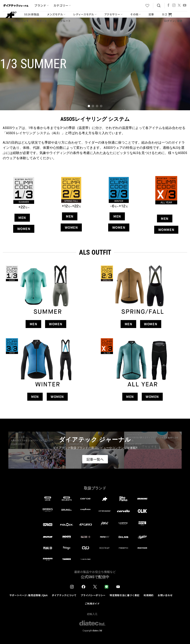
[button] (167, 14)
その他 (135, 14)
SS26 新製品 (32, 14)
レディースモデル (85, 14)
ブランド (41, 5)
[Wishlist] (147, 6)
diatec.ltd (97, 631)
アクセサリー (113, 14)
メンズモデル (56, 14)
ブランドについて (18, 21)
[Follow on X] (179, 6)
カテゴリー (62, 5)
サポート (43, 21)
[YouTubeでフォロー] (185, 6)
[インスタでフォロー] (174, 6)
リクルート (64, 21)
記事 (151, 14)
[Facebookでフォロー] (168, 6)
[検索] (159, 6)
